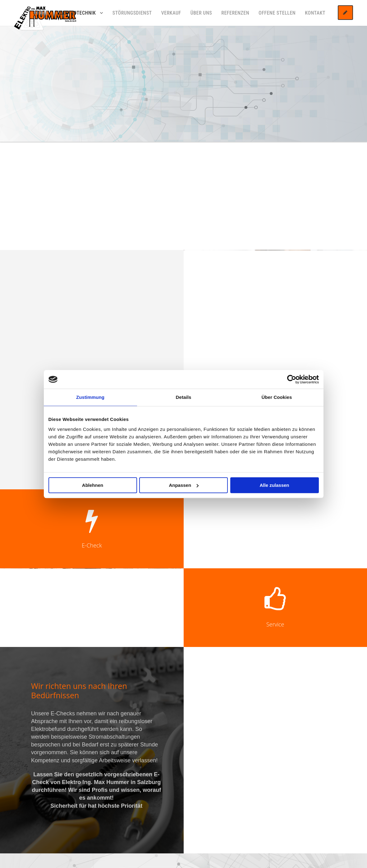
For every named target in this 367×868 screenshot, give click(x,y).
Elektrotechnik (76, 13)
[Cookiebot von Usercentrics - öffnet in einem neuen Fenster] (292, 379)
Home (42, 13)
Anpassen (184, 485)
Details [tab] (184, 397)
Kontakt (315, 13)
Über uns (201, 13)
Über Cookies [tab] (277, 397)
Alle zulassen (274, 485)
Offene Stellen (277, 13)
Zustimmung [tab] (90, 397)
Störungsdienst (132, 13)
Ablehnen (93, 485)
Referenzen (235, 13)
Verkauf (171, 13)
